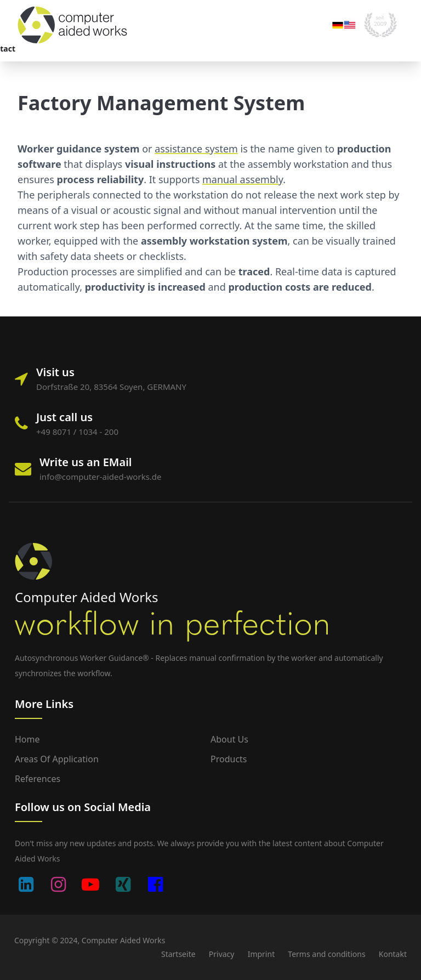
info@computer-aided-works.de (101, 477)
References (38, 779)
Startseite (178, 954)
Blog (211, 49)
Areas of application (69, 49)
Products (229, 759)
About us (229, 739)
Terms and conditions (326, 954)
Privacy (222, 954)
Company (176, 49)
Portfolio (132, 49)
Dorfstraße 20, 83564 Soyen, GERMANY (111, 387)
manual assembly (243, 179)
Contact (235, 49)
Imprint (261, 954)
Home (27, 739)
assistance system (196, 149)
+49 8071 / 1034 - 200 (77, 432)
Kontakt (393, 954)
